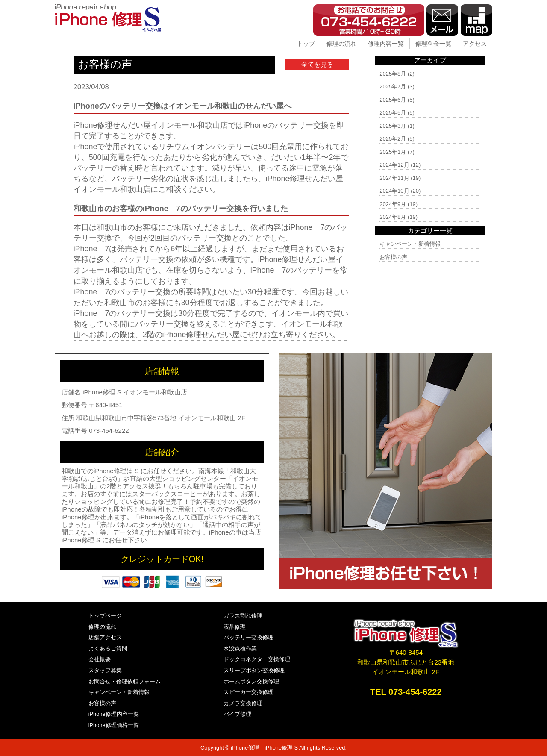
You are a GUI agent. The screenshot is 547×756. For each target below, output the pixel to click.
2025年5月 (393, 113)
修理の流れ (341, 44)
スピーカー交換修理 (249, 692)
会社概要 (100, 659)
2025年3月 (393, 126)
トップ (306, 44)
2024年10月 (394, 191)
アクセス (475, 44)
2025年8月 (393, 74)
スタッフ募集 (105, 670)
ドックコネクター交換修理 (257, 659)
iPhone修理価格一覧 (114, 725)
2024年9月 (393, 204)
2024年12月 (394, 165)
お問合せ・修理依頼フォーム (125, 681)
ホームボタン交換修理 (251, 681)
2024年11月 (394, 178)
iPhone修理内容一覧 (114, 714)
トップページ (105, 616)
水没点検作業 (240, 649)
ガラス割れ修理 (243, 616)
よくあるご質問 (108, 649)
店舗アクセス (105, 637)
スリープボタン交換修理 (254, 670)
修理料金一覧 (433, 44)
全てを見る (317, 64)
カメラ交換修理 (243, 703)
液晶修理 (235, 627)
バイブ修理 (237, 714)
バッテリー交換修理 (249, 637)
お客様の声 (393, 257)
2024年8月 (393, 217)
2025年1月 (393, 152)
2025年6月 (393, 100)
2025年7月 (393, 87)
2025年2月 (393, 139)
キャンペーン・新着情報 (410, 244)
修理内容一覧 (386, 44)
